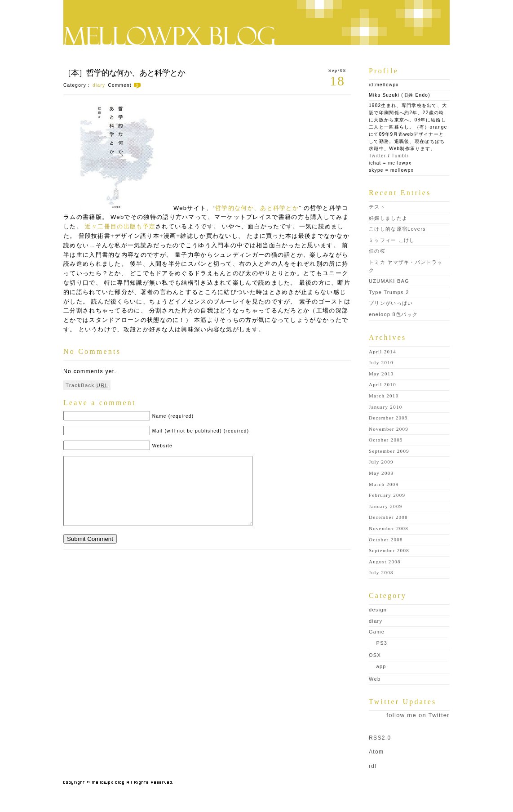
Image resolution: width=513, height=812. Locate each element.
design (378, 610)
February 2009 (387, 495)
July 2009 (381, 462)
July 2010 (381, 362)
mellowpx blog (256, 22)
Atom (376, 752)
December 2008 (388, 517)
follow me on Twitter (418, 715)
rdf (373, 766)
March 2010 (384, 396)
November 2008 (389, 528)
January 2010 (386, 407)
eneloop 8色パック (393, 314)
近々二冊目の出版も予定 (120, 226)
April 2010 (383, 384)
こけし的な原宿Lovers (397, 229)
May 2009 (381, 473)
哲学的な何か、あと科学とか (257, 208)
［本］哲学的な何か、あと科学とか (124, 73)
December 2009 (388, 418)
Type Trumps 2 (389, 292)
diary (99, 85)
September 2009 (389, 451)
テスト (377, 207)
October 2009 (386, 440)
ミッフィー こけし (392, 240)
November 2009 (389, 429)
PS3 (382, 643)
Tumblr (400, 156)
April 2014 (383, 352)
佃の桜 (377, 251)
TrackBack (87, 385)
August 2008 (385, 562)
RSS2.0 (380, 738)
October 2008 (386, 540)
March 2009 (384, 484)
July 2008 (381, 572)
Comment (125, 85)
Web (375, 679)
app (381, 666)
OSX (375, 655)
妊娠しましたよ (388, 218)
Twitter (378, 156)
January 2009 (386, 506)
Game (377, 632)
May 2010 (381, 374)
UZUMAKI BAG (389, 281)
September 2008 (389, 550)
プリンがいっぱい (391, 303)
